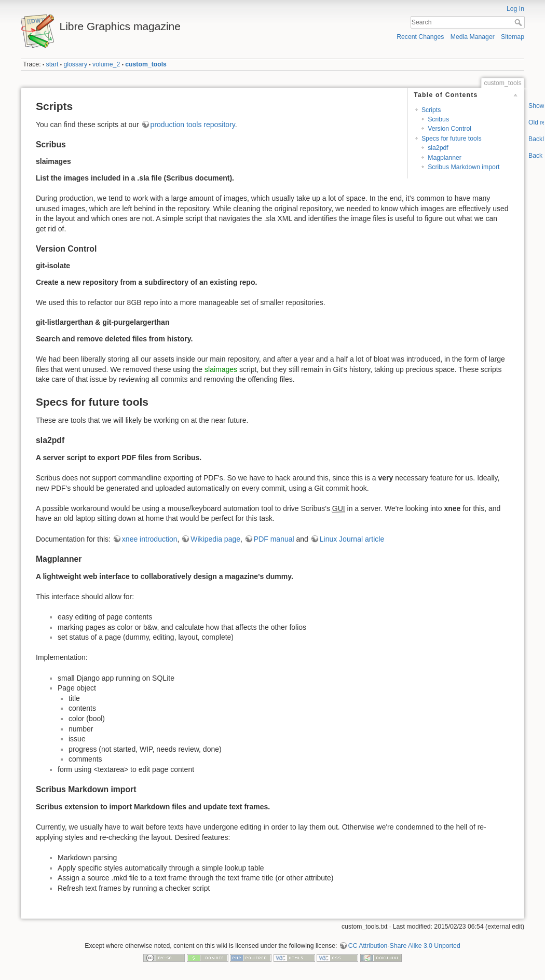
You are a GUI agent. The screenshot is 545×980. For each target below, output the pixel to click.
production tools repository (193, 125)
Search (519, 22)
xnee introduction (150, 539)
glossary (75, 64)
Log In (515, 9)
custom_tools (146, 64)
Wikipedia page (215, 539)
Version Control (449, 129)
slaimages (221, 369)
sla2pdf (438, 148)
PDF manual (274, 539)
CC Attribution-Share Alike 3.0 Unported (404, 946)
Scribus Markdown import (464, 167)
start (52, 64)
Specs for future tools (452, 139)
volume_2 (106, 64)
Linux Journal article (352, 539)
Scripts (431, 110)
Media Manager (473, 37)
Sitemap (513, 37)
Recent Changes (420, 37)
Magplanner (445, 158)
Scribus (438, 119)
